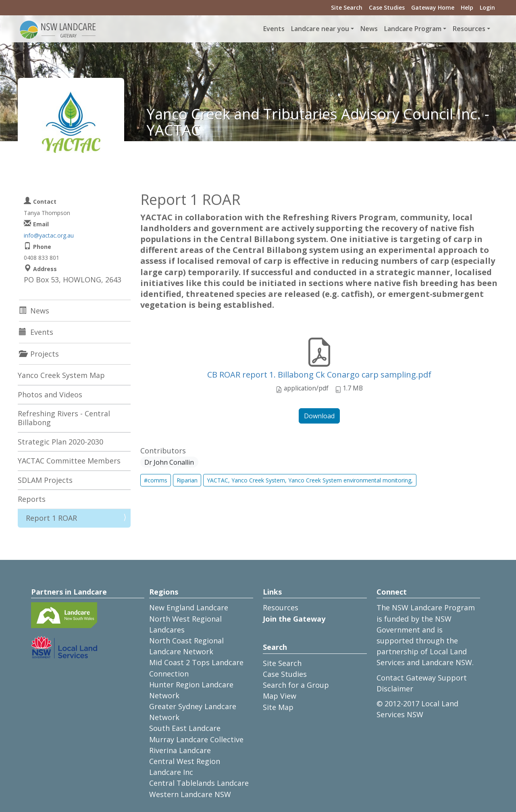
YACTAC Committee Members (69, 461)
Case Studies (387, 7)
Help (467, 7)
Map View (280, 696)
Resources (281, 607)
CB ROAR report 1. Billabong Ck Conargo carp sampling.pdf (319, 375)
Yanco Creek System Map (61, 375)
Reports (32, 499)
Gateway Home (433, 7)
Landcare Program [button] (413, 29)
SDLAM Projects (45, 480)
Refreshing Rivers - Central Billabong (64, 418)
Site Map (278, 707)
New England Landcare (189, 607)
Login (487, 7)
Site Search (347, 7)
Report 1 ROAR (51, 518)
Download (319, 416)
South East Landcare (185, 728)
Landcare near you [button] (320, 29)
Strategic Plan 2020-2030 (60, 442)
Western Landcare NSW (190, 794)
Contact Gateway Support (422, 678)
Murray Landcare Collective (196, 739)
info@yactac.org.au (49, 235)
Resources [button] (469, 29)
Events (274, 29)
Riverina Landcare (180, 750)
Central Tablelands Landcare (199, 783)
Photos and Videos (50, 395)
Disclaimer (395, 689)
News (369, 29)
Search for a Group (296, 685)
